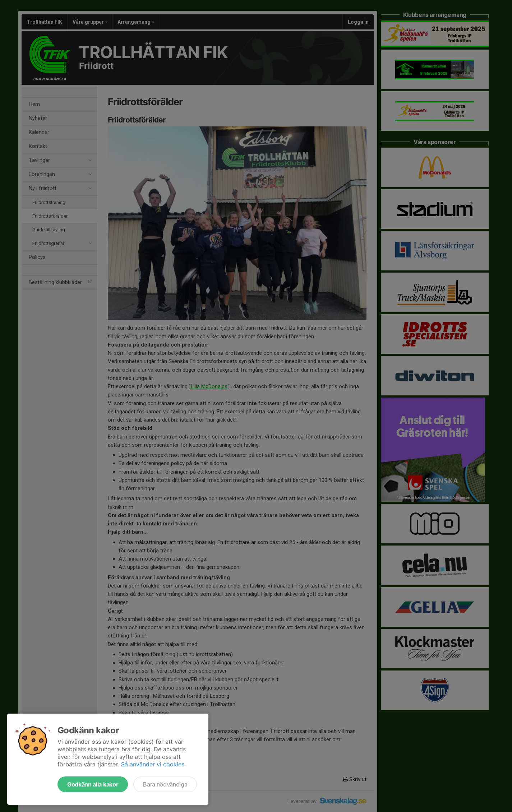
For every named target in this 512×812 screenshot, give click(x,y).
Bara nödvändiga (165, 784)
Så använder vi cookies (153, 764)
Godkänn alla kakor (93, 784)
